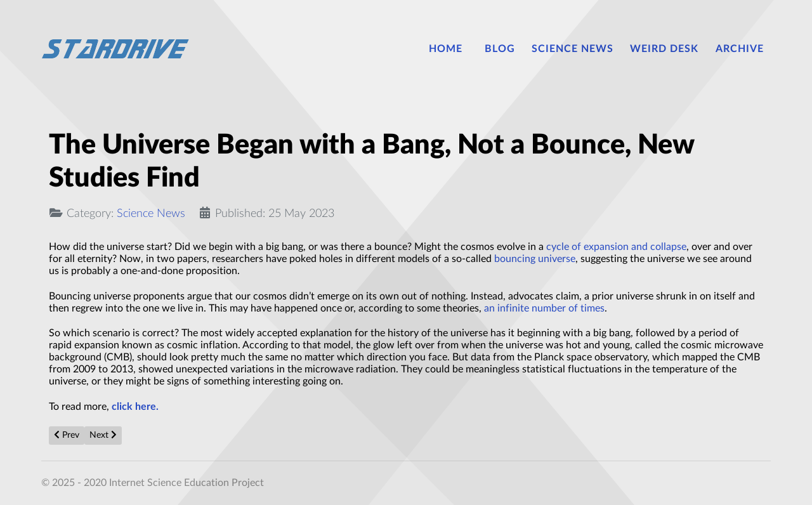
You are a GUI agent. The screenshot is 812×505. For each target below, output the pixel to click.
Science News (151, 213)
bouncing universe (535, 259)
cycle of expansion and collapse (616, 247)
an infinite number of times (544, 308)
